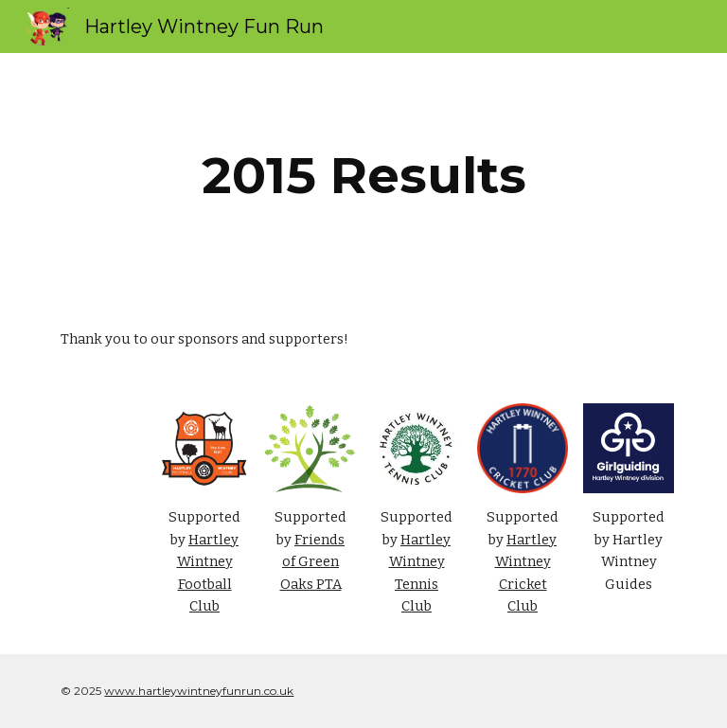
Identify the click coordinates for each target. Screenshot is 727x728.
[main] (363, 176)
